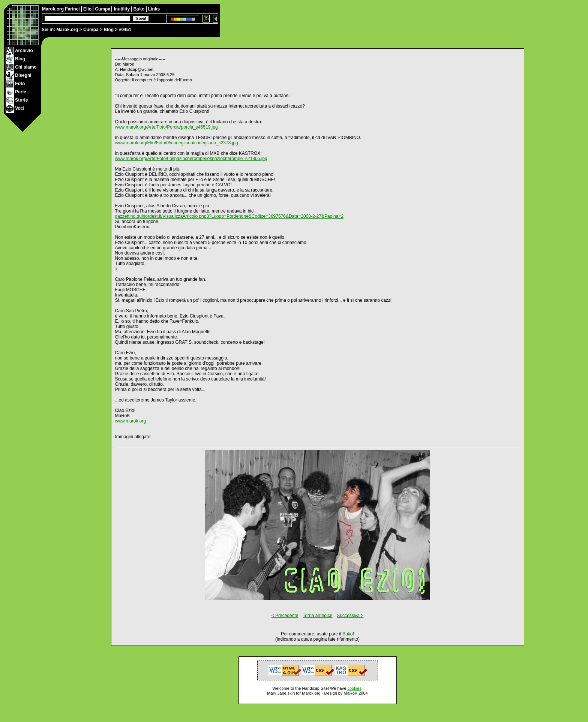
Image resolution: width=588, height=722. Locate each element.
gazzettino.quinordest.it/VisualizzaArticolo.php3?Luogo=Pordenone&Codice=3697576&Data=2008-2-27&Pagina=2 (229, 216)
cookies (354, 688)
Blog (109, 30)
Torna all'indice (317, 616)
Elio (88, 9)
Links (154, 9)
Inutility (122, 9)
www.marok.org (131, 421)
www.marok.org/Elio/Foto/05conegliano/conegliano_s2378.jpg (177, 143)
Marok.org (67, 30)
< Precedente (285, 616)
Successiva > (350, 616)
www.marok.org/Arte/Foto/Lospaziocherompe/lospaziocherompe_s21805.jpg (191, 159)
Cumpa (91, 30)
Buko (139, 9)
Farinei (73, 9)
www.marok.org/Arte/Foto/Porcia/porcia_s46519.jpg (166, 127)
